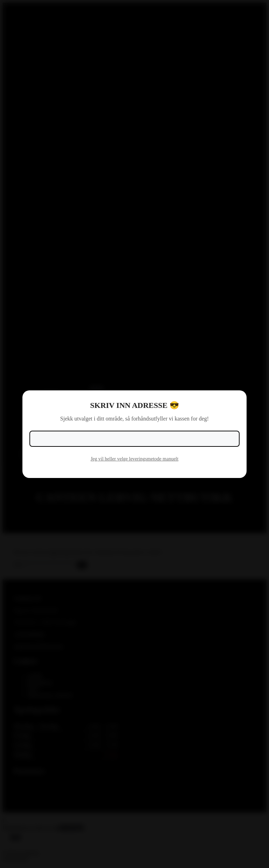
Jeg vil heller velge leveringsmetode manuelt (135, 459)
